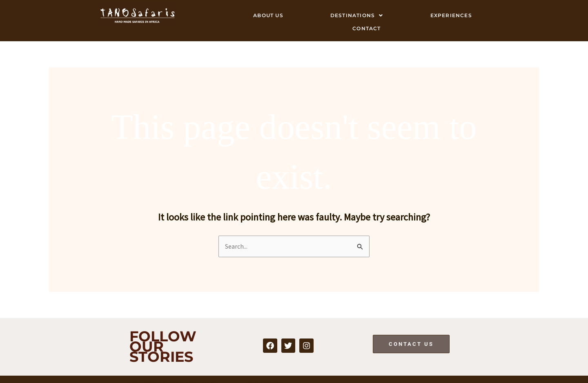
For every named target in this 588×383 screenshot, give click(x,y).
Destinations (357, 15)
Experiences (451, 15)
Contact (366, 28)
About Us (268, 15)
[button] (357, 16)
